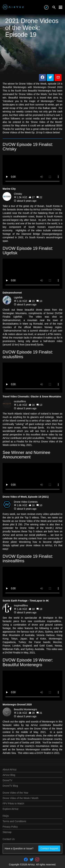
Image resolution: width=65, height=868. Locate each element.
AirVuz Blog (9, 775)
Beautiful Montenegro (25, 709)
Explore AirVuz (10, 809)
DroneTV (7, 780)
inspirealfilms (21, 606)
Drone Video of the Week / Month (21, 798)
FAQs (6, 816)
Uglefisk (18, 298)
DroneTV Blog (10, 786)
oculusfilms (20, 401)
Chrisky (18, 194)
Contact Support (49, 848)
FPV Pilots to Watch (13, 804)
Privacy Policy (10, 827)
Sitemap (7, 832)
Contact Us (9, 839)
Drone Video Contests (26, 502)
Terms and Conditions (14, 821)
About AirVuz (10, 770)
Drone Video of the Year (15, 793)
